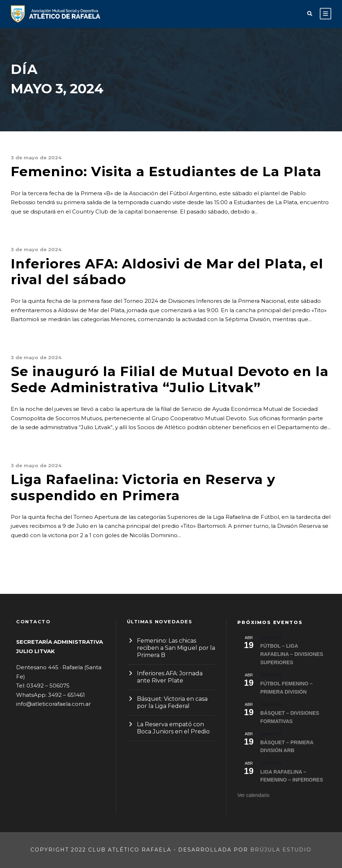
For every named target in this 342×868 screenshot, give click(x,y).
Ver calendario (253, 795)
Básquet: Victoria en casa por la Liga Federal (172, 702)
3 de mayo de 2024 (36, 158)
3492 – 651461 (66, 695)
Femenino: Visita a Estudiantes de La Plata (166, 171)
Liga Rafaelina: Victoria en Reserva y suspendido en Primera (143, 487)
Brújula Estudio (281, 850)
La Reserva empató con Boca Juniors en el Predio (173, 728)
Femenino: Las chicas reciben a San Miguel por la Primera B (176, 648)
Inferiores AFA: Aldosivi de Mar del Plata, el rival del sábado (167, 271)
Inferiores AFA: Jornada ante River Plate (170, 677)
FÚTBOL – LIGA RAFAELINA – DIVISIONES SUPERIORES (292, 654)
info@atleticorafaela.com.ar (53, 704)
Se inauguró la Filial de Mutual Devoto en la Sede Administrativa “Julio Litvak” (170, 379)
